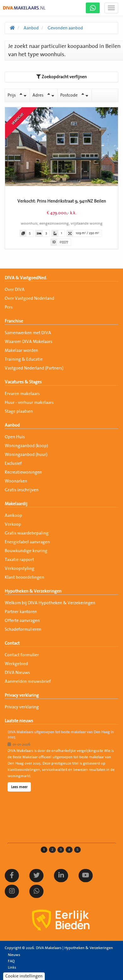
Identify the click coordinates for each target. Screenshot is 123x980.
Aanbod (12, 425)
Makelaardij (16, 504)
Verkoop (13, 524)
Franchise (14, 321)
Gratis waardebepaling (27, 533)
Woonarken (16, 481)
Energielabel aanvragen (27, 542)
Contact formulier (22, 655)
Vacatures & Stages (23, 382)
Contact (12, 643)
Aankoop (13, 516)
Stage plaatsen (19, 411)
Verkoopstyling (20, 569)
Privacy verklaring (22, 695)
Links (12, 967)
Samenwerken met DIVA (28, 333)
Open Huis (15, 437)
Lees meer (19, 787)
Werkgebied (16, 664)
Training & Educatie (24, 359)
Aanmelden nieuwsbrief (28, 682)
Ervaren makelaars (22, 394)
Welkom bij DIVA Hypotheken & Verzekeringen (50, 603)
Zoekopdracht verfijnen (61, 77)
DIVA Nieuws (17, 673)
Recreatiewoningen (23, 472)
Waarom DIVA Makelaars (29, 342)
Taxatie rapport (19, 560)
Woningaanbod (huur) (26, 455)
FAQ (11, 961)
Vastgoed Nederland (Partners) (34, 368)
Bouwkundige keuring (26, 551)
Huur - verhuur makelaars (29, 403)
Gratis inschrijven (22, 490)
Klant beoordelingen (24, 577)
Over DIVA (15, 290)
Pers (9, 307)
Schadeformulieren (23, 629)
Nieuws (14, 955)
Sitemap (15, 974)
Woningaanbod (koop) (26, 446)
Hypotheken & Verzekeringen (33, 591)
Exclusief (13, 463)
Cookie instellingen (24, 976)
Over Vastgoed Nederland (29, 298)
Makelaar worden (21, 351)
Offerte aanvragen (22, 621)
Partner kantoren (21, 612)
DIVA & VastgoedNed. (26, 278)
